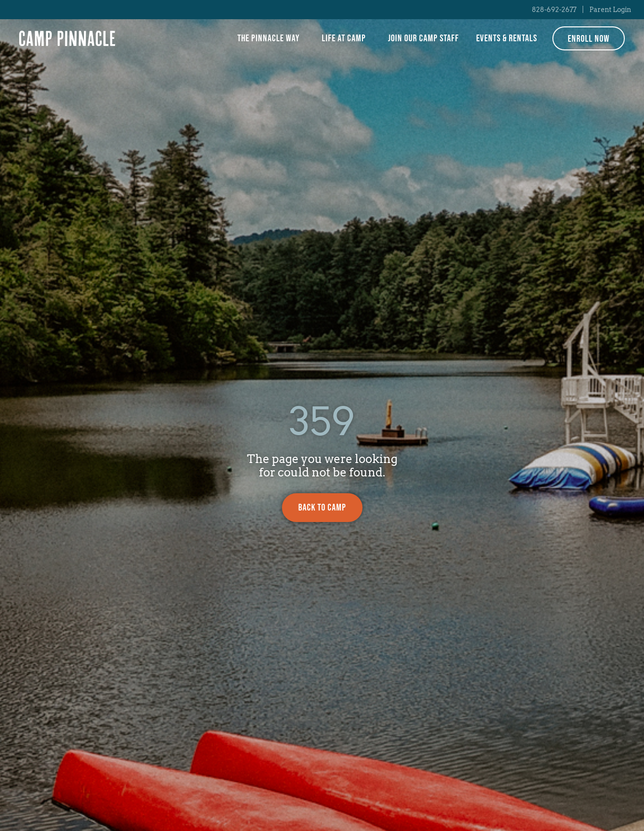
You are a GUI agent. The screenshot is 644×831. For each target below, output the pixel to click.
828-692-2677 (554, 10)
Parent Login (610, 10)
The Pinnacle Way (271, 38)
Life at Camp (346, 38)
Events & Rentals (507, 38)
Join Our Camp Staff (423, 38)
